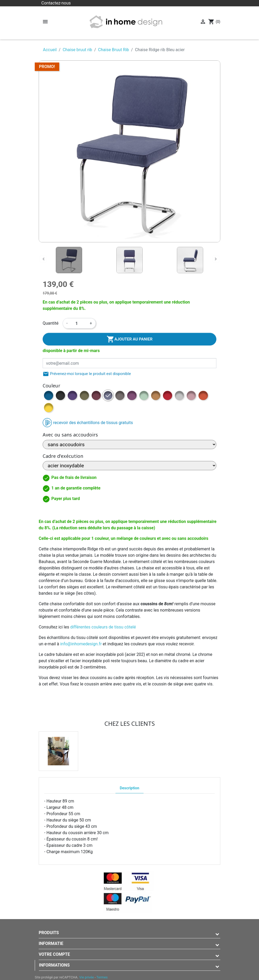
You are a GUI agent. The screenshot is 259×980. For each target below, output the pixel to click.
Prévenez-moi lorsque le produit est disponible (87, 374)
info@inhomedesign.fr (81, 644)
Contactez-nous (56, 3)
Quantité (51, 323)
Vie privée (87, 977)
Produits (49, 933)
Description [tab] (129, 788)
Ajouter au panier (129, 339)
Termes (102, 977)
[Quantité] (79, 323)
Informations (54, 965)
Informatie (51, 943)
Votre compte (54, 954)
